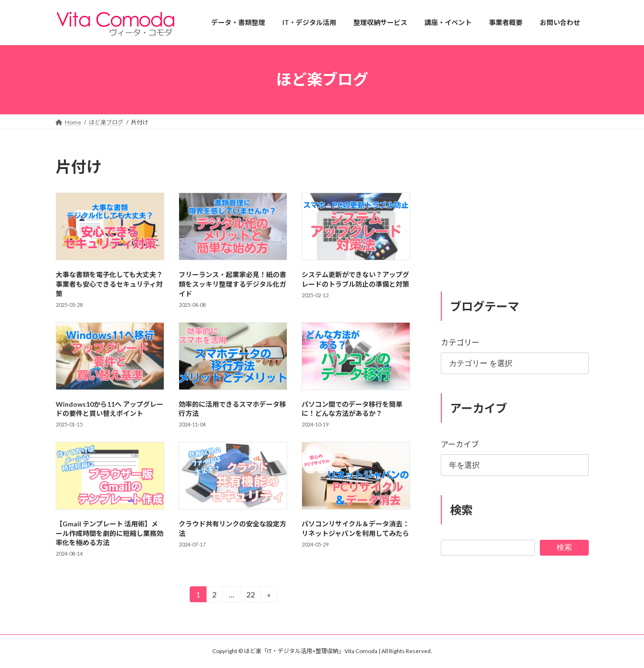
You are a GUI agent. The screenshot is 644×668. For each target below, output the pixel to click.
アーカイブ (460, 444)
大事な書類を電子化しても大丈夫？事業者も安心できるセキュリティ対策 (109, 284)
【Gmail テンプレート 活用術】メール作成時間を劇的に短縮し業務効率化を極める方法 (109, 533)
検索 (564, 547)
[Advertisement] (515, 216)
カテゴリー (460, 342)
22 (250, 596)
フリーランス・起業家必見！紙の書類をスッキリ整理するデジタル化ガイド (232, 284)
